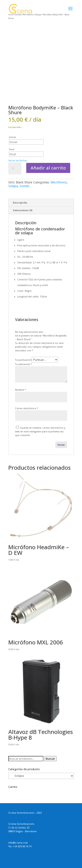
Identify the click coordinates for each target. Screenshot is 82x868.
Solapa (13, 186)
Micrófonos (59, 182)
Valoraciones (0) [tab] (23, 210)
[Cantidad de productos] (15, 169)
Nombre (21, 390)
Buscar (50, 759)
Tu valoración (24, 364)
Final (12, 149)
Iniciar (12, 137)
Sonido (25, 186)
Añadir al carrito (48, 168)
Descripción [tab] (20, 203)
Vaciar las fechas (18, 160)
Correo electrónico (27, 408)
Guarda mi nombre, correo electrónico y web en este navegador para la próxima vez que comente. (40, 431)
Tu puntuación (23, 360)
